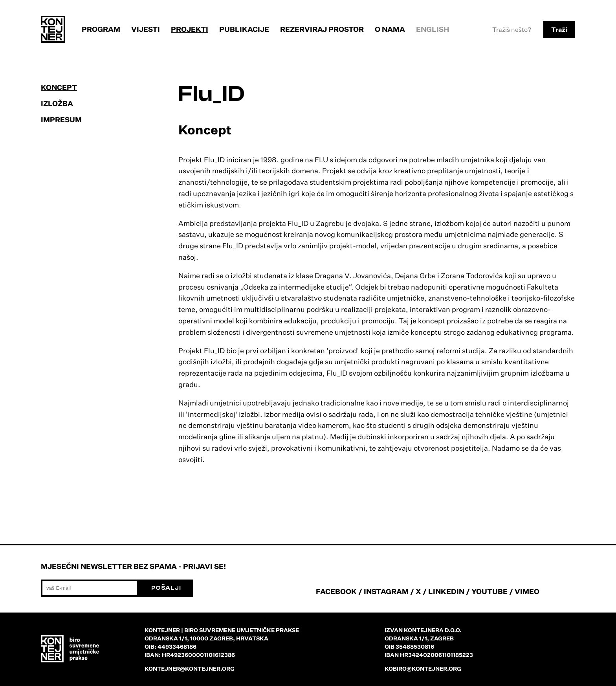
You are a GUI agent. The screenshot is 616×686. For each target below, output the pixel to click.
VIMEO (527, 591)
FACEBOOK (336, 591)
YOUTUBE (489, 591)
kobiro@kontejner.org (423, 669)
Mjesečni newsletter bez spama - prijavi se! (133, 566)
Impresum (61, 119)
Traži (559, 29)
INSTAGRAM (386, 591)
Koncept (59, 87)
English (433, 29)
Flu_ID (212, 94)
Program (101, 29)
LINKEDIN (446, 591)
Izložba (57, 103)
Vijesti (146, 29)
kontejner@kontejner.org (190, 669)
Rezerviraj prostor (322, 29)
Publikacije (244, 29)
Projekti (190, 29)
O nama (390, 29)
